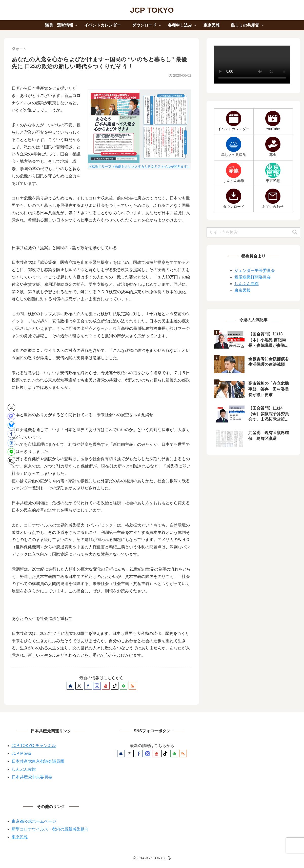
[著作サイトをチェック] (70, 686)
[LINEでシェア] (11, 452)
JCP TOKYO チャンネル (34, 746)
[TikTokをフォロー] (115, 686)
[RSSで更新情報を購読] (132, 686)
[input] (253, 232)
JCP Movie (21, 753)
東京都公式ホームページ (34, 821)
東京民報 (242, 290)
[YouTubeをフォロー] (106, 686)
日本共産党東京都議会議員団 (38, 761)
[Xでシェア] (11, 408)
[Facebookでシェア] (11, 434)
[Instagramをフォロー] (97, 686)
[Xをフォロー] (79, 686)
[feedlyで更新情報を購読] (124, 686)
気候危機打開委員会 (253, 277)
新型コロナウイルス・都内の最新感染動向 (50, 829)
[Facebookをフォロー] (88, 686)
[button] (11, 461)
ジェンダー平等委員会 (255, 270)
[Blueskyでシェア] (11, 425)
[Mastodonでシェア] (11, 416)
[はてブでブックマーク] (11, 443)
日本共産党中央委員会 (32, 777)
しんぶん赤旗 (247, 284)
